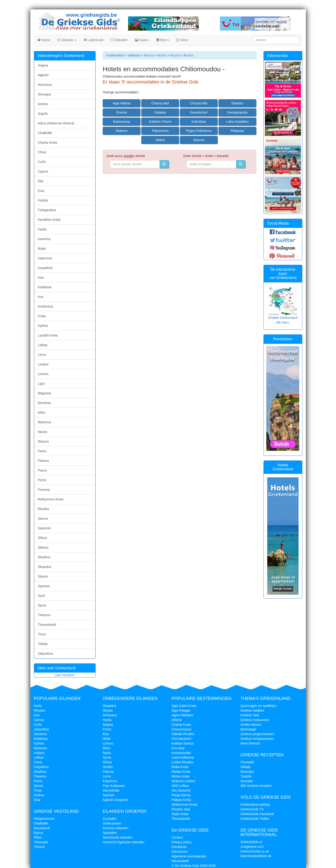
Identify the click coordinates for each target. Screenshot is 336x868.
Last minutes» (65, 675)
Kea (41, 277)
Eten (163, 40)
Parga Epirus (181, 795)
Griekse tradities (252, 710)
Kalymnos (45, 258)
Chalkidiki (45, 133)
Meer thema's (250, 743)
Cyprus (43, 171)
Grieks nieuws (251, 725)
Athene (177, 720)
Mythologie (248, 729)
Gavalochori (199, 112)
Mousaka (247, 772)
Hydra (42, 229)
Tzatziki (246, 776)
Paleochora (160, 131)
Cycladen (109, 819)
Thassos (44, 615)
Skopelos (45, 567)
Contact (177, 837)
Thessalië (41, 842)
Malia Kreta (180, 767)
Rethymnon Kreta (51, 499)
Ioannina (44, 239)
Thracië (39, 847)
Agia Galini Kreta (184, 706)
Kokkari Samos (183, 743)
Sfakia (160, 140)
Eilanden (119, 40)
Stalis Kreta (180, 814)
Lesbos (43, 364)
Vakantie (67, 40)
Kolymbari (199, 122)
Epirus (39, 833)
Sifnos (43, 538)
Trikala (43, 644)
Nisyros (43, 441)
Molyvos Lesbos (183, 781)
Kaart (142, 40)
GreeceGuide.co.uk (255, 851)
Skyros (43, 576)
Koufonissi (46, 306)
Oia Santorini (181, 790)
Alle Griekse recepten (256, 786)
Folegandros (47, 210)
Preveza (44, 490)
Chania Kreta (48, 143)
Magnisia (45, 393)
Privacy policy (182, 842)
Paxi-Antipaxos (114, 786)
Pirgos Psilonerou (199, 131)
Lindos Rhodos (183, 762)
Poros (42, 480)
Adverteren (180, 852)
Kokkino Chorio (160, 122)
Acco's (149, 55)
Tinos (42, 634)
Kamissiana (121, 122)
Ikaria (107, 753)
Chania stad (160, 103)
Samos (43, 519)
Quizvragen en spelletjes (258, 706)
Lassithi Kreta (48, 335)
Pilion (38, 837)
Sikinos (43, 547)
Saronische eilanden (118, 837)
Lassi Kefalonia (183, 757)
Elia (41, 181)
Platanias (237, 131)
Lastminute (94, 40)
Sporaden (110, 833)
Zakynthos (46, 654)
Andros (43, 104)
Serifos (108, 767)
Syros (42, 605)
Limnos (43, 374)
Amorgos (45, 94)
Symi (42, 596)
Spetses (44, 586)
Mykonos (45, 422)
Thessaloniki (47, 625)
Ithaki (42, 249)
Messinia (44, 403)
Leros (42, 355)
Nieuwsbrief (180, 861)
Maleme (122, 131)
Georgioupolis (237, 112)
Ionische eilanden (115, 828)
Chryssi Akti (199, 103)
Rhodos (44, 509)
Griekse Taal (250, 715)
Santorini (44, 528)
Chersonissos (182, 729)
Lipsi (41, 384)
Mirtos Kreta (180, 776)
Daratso (237, 103)
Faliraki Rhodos (183, 734)
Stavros (199, 140)
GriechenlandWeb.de (256, 856)
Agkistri (43, 75)
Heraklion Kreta (49, 220)
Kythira (43, 326)
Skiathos (44, 557)
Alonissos (45, 85)
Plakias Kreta (181, 800)
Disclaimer (179, 847)
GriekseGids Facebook (257, 814)
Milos (42, 412)
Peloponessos (44, 819)
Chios (42, 152)
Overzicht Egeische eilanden (123, 842)
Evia (41, 191)
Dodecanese (112, 823)
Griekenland (115, 55)
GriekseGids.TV (252, 809)
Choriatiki (247, 762)
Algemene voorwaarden (189, 856)
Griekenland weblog (255, 805)
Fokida (43, 200)
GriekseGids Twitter (255, 819)
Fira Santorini (181, 739)
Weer (182, 40)
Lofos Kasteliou (237, 122)
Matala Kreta (181, 772)
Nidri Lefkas (180, 786)
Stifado (246, 767)
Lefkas (43, 345)
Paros (42, 451)
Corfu (42, 162)
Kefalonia (45, 287)
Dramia (122, 112)
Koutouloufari (181, 753)
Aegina (43, 65)
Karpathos (45, 268)
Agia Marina (122, 103)
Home (44, 40)
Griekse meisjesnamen (257, 739)
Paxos (43, 470)
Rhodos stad (181, 809)
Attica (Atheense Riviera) (56, 123)
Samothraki (111, 790)
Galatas (160, 112)
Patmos (43, 461)
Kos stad (178, 748)
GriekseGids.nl (251, 842)
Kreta (42, 316)
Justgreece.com (252, 847)
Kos (41, 297)
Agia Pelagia (181, 710)
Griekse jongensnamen (257, 734)
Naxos (43, 432)
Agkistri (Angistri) (115, 800)
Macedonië (42, 828)
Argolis (43, 114)
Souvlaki (247, 781)
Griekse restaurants (255, 720)
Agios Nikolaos (183, 715)
